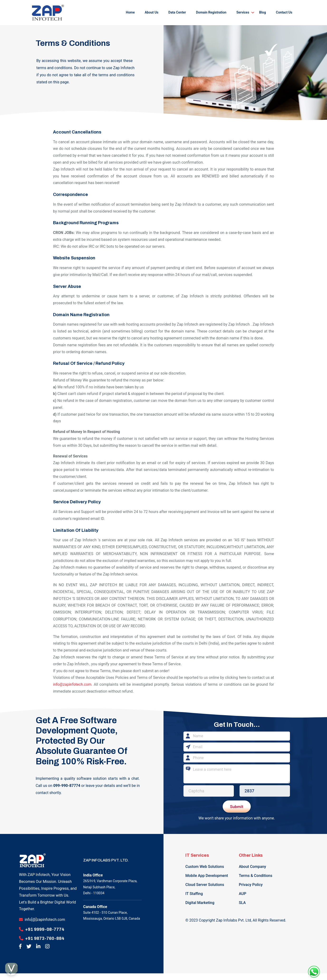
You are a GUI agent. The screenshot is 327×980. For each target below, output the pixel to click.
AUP (243, 894)
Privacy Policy (251, 885)
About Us (152, 12)
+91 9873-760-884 (45, 938)
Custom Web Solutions (205, 867)
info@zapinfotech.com (72, 684)
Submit (237, 806)
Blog (263, 12)
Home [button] (130, 12)
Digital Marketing (200, 903)
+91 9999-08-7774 (45, 929)
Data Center (177, 12)
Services (243, 12)
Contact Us (284, 12)
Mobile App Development (207, 876)
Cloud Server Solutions (205, 885)
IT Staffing (194, 894)
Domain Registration (211, 12)
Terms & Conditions (256, 876)
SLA (242, 903)
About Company (252, 867)
